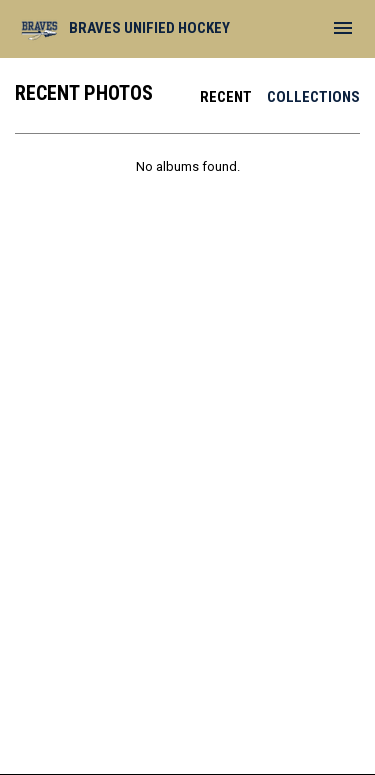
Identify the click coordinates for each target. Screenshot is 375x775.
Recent (226, 97)
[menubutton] (343, 28)
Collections (313, 97)
